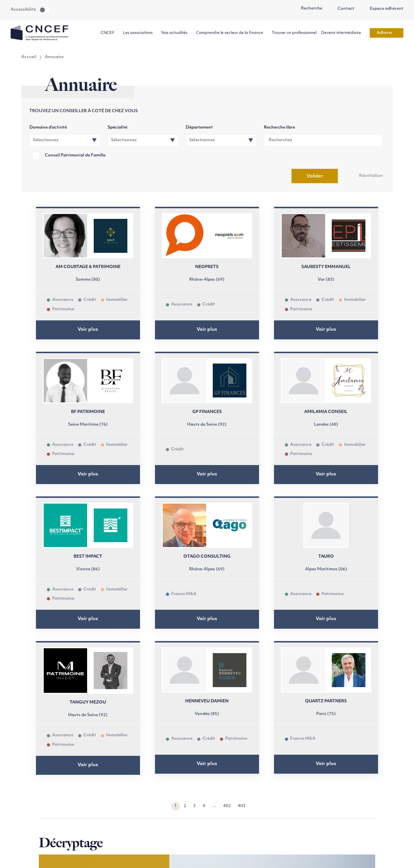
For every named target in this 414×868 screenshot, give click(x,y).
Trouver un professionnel (294, 33)
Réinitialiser (371, 176)
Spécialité (117, 128)
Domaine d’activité (48, 128)
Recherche (308, 9)
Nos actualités (176, 33)
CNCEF (110, 33)
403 (242, 806)
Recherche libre (279, 128)
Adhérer (387, 33)
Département (199, 128)
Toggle (45, 10)
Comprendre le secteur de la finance (232, 33)
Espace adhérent (383, 9)
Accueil (29, 57)
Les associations (140, 33)
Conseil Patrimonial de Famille (75, 155)
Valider (315, 176)
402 (227, 806)
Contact (343, 9)
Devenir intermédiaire (343, 33)
